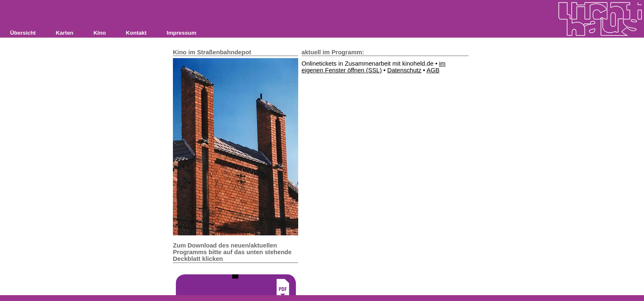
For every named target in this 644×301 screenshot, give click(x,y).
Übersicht (23, 33)
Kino (100, 33)
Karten (64, 33)
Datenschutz (404, 70)
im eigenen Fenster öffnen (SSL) (374, 67)
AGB (433, 70)
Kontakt (136, 33)
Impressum (181, 33)
